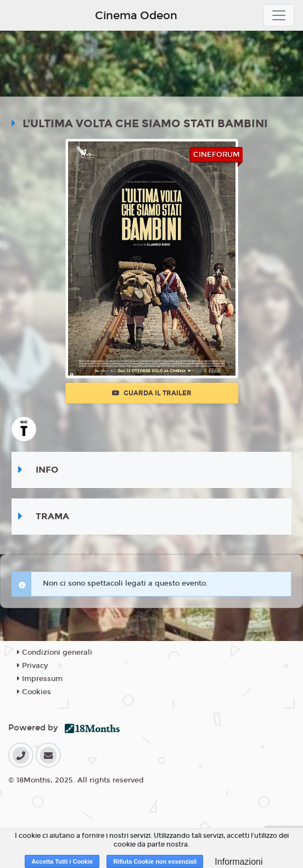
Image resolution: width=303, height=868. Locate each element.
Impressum (40, 679)
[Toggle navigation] (279, 15)
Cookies (34, 692)
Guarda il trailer (152, 393)
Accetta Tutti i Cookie (62, 861)
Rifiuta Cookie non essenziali (155, 861)
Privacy (32, 666)
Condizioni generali (55, 653)
